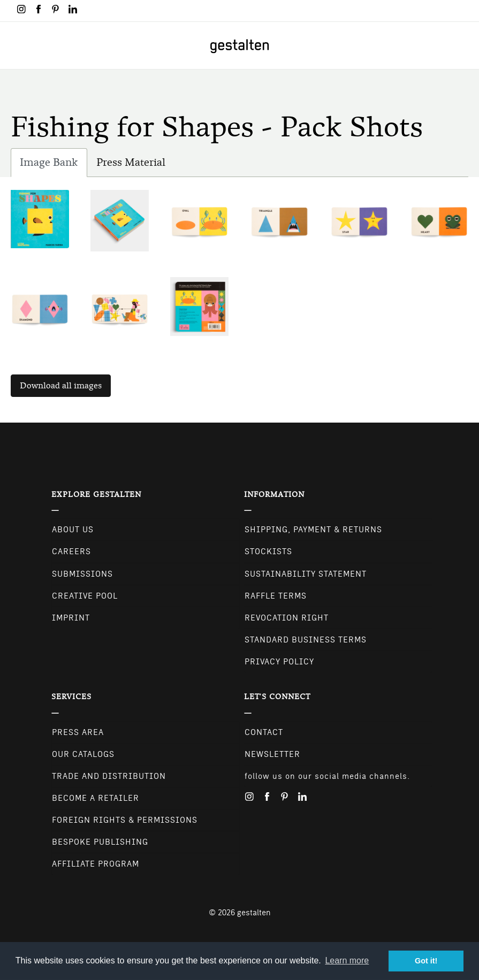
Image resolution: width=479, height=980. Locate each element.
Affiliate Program (96, 864)
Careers (71, 552)
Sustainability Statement (306, 574)
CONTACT (264, 732)
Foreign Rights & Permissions (125, 820)
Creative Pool (85, 596)
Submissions (82, 574)
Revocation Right (287, 618)
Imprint (71, 618)
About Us (73, 530)
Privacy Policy (279, 662)
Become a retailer (96, 798)
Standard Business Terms (306, 640)
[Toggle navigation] (15, 45)
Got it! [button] (426, 961)
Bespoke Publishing (100, 842)
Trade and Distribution (109, 776)
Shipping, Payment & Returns (313, 530)
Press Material (131, 162)
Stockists (268, 552)
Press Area (78, 732)
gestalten (254, 913)
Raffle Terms (276, 596)
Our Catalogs (83, 754)
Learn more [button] (347, 960)
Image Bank (54, 165)
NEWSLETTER (272, 754)
